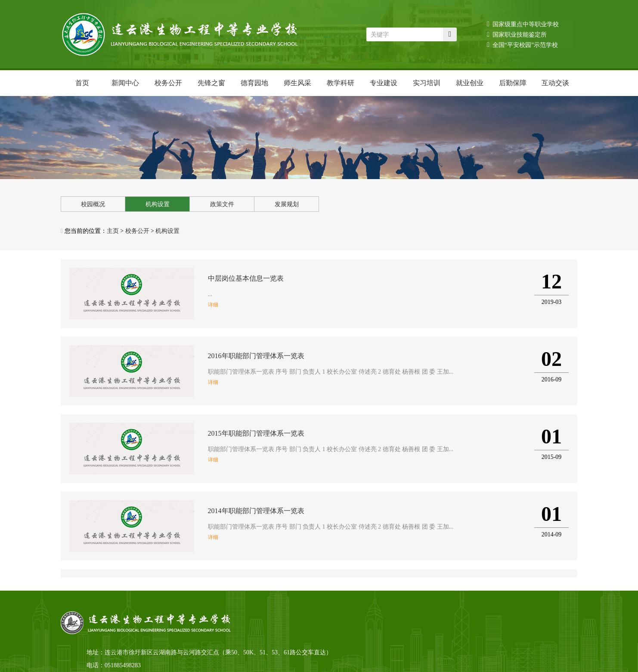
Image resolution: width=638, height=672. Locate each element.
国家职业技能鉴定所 (517, 34)
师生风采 (297, 83)
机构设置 (158, 204)
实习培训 (427, 83)
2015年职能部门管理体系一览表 (256, 433)
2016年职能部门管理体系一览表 (256, 356)
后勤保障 (513, 83)
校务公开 (168, 83)
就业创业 (470, 83)
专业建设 (384, 83)
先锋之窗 (211, 83)
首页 (82, 83)
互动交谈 (555, 83)
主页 (113, 231)
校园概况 (93, 204)
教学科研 (341, 83)
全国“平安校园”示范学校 (522, 45)
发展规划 (287, 204)
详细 (213, 305)
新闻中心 (125, 83)
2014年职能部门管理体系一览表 (256, 511)
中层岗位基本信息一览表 (246, 278)
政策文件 (222, 204)
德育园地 (254, 83)
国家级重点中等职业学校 (523, 24)
